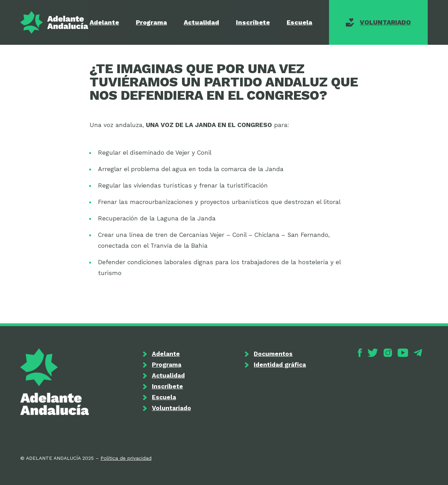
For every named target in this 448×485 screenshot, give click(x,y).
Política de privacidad (126, 458)
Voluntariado (385, 22)
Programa (151, 22)
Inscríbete (253, 22)
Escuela (299, 22)
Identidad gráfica (280, 365)
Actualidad (201, 22)
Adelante (104, 22)
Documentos (273, 354)
